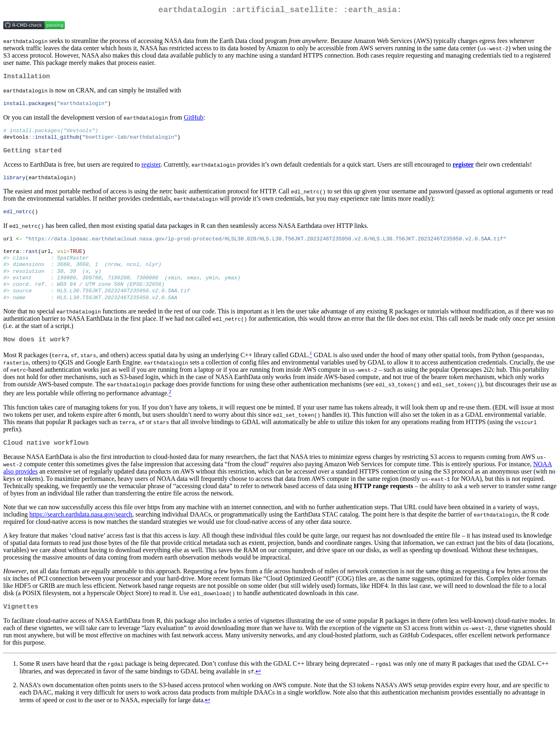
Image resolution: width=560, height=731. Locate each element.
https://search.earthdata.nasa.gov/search (81, 533)
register (151, 171)
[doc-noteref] (311, 373)
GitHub (193, 121)
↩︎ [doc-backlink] (258, 692)
